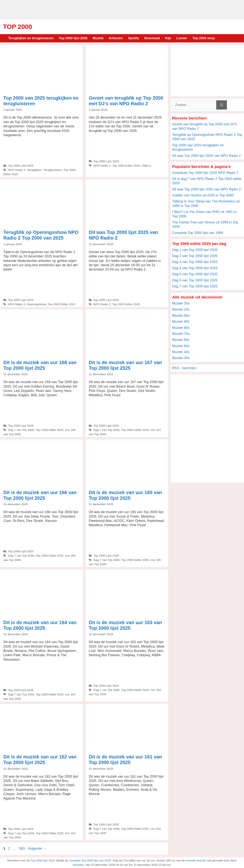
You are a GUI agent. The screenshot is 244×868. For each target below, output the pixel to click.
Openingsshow (36, 304)
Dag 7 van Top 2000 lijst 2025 (195, 286)
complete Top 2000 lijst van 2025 (90, 860)
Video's (146, 166)
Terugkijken (34, 170)
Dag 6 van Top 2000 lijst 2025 (195, 280)
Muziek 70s (181, 334)
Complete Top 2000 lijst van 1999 (198, 233)
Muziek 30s (181, 358)
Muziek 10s (181, 309)
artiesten (78, 865)
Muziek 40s (181, 352)
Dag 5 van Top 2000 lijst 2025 (195, 274)
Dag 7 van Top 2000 (21, 430)
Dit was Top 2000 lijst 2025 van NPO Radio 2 (206, 156)
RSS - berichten (184, 368)
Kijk (168, 38)
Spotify (134, 38)
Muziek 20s (181, 303)
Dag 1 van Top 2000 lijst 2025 (195, 250)
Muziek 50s (181, 346)
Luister (182, 38)
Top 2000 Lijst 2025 (21, 166)
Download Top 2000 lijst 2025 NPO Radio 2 (205, 173)
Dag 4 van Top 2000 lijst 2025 (195, 268)
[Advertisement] (122, 9)
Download (152, 38)
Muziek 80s (181, 328)
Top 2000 (18, 27)
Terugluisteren (53, 170)
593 (22, 848)
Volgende (37, 848)
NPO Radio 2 (16, 170)
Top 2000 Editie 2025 (126, 166)
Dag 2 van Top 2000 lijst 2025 (195, 256)
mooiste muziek (196, 860)
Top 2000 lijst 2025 (73, 38)
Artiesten (116, 38)
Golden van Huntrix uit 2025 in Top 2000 (203, 195)
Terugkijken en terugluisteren (31, 38)
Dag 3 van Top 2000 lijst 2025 (195, 262)
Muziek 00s (181, 316)
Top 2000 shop (204, 38)
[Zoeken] (222, 105)
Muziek (98, 38)
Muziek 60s (181, 340)
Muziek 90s (181, 322)
